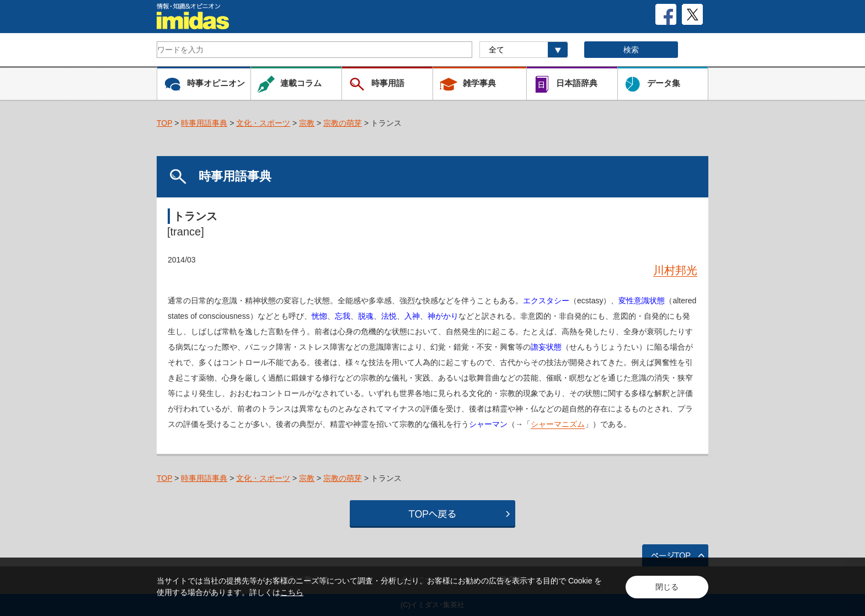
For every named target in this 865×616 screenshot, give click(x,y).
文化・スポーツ (263, 123)
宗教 (307, 123)
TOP (164, 123)
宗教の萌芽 (343, 123)
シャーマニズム (558, 424)
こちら (292, 592)
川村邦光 (675, 270)
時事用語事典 (204, 123)
